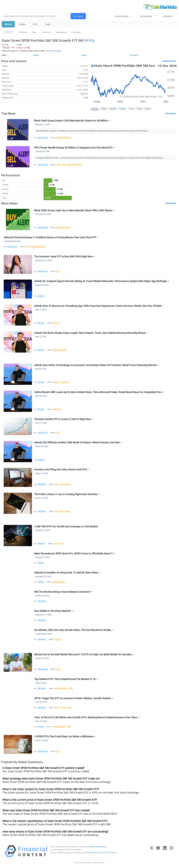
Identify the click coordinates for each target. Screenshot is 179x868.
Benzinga (41, 563)
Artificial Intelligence (60, 350)
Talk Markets (42, 484)
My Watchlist (146, 16)
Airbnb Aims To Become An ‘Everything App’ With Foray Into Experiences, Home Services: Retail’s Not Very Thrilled (99, 306)
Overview (23, 32)
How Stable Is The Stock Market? (54, 611)
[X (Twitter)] (151, 851)
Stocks (22, 24)
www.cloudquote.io (98, 847)
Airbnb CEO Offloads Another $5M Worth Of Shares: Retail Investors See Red (78, 442)
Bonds (59, 165)
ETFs (35, 24)
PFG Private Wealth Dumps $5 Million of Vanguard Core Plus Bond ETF (75, 148)
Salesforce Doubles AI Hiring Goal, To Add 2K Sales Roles (67, 573)
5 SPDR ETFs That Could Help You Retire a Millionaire (65, 736)
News (34, 32)
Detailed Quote (169, 61)
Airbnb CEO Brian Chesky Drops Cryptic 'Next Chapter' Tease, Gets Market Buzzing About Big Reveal (91, 333)
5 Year (148, 109)
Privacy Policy (91, 852)
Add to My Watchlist (53, 51)
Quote (36, 55)
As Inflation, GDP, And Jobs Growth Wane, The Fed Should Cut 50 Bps (74, 630)
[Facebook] (158, 851)
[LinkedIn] (165, 851)
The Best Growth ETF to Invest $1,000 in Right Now (64, 419)
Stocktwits (41, 296)
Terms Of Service (109, 852)
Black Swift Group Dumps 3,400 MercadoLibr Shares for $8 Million (72, 121)
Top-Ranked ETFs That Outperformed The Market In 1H (66, 679)
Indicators (168, 16)
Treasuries (76, 32)
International (61, 32)
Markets (8, 24)
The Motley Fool (43, 138)
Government (65, 382)
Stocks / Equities (65, 484)
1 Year (131, 109)
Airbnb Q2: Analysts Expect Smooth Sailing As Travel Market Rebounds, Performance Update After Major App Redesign (102, 281)
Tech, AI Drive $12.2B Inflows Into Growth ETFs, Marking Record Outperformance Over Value (87, 717)
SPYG (89, 40)
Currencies (46, 32)
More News (170, 113)
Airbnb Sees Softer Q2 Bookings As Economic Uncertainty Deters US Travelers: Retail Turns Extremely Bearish (97, 365)
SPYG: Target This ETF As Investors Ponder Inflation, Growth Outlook (74, 698)
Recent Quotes (122, 16)
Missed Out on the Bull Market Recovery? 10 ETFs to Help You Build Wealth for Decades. (85, 654)
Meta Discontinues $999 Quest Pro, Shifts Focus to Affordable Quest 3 (75, 553)
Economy (56, 323)
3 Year (140, 109)
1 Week (104, 109)
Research (134, 55)
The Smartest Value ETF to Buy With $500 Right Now (65, 257)
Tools (47, 24)
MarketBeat (41, 544)
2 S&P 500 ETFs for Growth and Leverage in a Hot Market (66, 526)
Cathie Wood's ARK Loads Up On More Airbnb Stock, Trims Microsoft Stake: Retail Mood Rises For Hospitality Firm (99, 392)
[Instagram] (171, 851)
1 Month (113, 109)
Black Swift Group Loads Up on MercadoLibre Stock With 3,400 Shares (75, 210)
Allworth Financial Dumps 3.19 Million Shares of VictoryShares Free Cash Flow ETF (51, 237)
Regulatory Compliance (64, 138)
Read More (170, 203)
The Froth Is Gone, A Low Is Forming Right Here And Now (67, 494)
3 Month (123, 109)
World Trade (57, 409)
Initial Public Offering (63, 228)
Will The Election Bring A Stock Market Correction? (64, 592)
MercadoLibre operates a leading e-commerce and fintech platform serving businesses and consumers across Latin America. (93, 131)
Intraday (95, 109)
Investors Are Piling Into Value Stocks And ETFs (62, 469)
